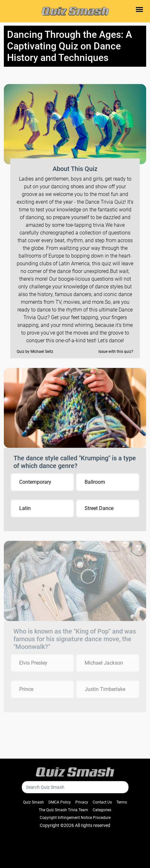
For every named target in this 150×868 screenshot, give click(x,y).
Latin (25, 508)
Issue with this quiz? (116, 352)
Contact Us (102, 802)
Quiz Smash (33, 802)
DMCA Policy (60, 802)
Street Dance (99, 508)
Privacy (82, 802)
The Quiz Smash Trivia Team (63, 810)
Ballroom (95, 482)
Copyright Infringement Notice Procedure (75, 818)
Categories (102, 810)
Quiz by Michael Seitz (35, 352)
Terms (122, 802)
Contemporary (35, 482)
